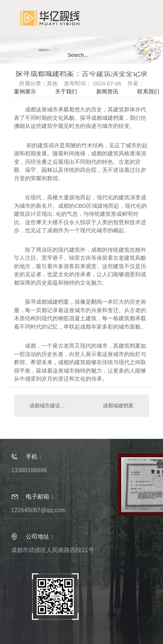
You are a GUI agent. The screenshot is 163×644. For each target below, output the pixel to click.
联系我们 (148, 91)
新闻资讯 (107, 91)
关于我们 (66, 91)
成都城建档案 (118, 406)
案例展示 (25, 91)
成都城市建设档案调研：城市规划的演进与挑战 (48, 406)
